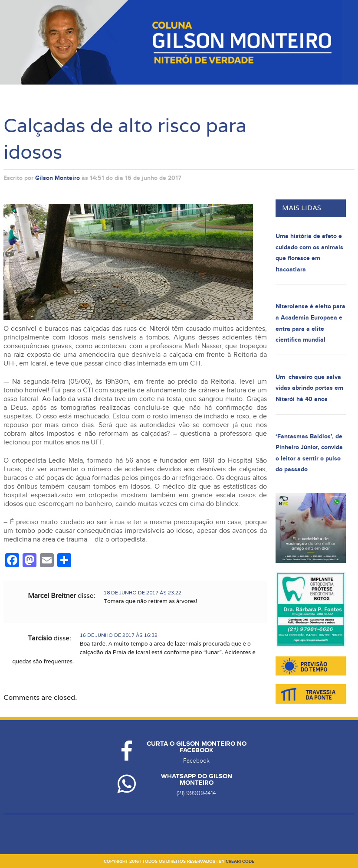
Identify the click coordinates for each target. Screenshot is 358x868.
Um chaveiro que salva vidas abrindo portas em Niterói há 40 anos (309, 388)
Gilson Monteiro (57, 178)
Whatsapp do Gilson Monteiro (197, 780)
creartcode (240, 861)
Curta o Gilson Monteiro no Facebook (197, 747)
